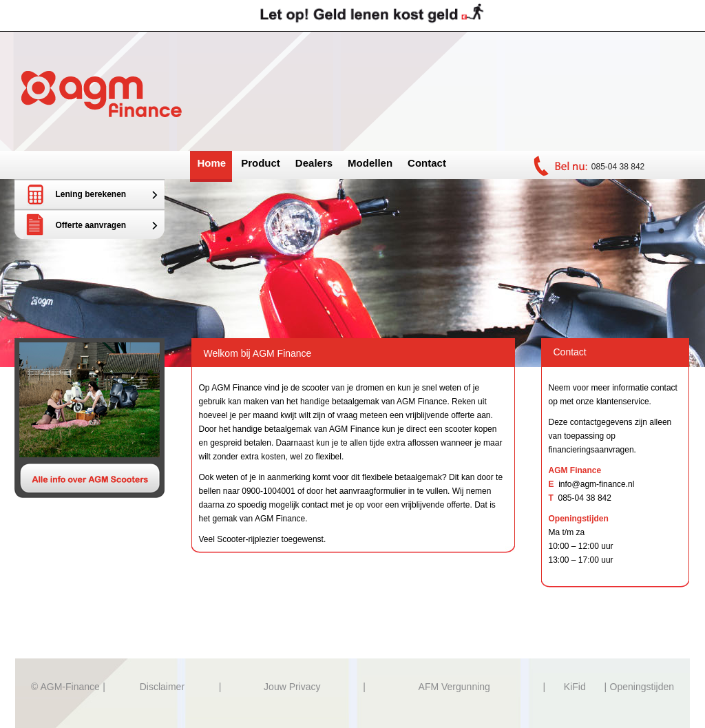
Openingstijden (642, 687)
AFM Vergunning (454, 687)
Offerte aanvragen (91, 225)
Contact (427, 163)
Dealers (314, 163)
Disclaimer (162, 687)
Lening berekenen (91, 194)
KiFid (575, 687)
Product (261, 163)
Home (212, 163)
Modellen (370, 163)
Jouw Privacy (292, 687)
